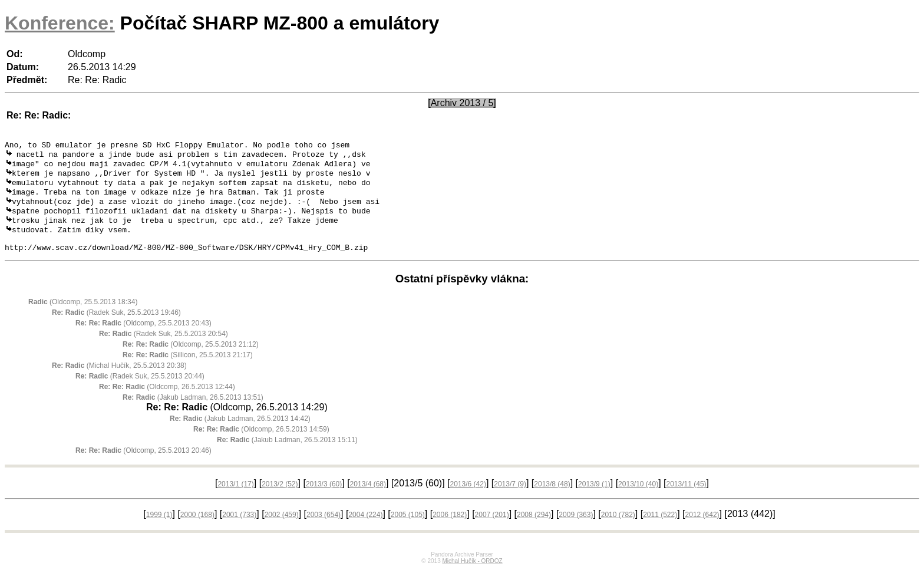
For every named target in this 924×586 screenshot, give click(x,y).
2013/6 (468, 500)
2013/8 (552, 500)
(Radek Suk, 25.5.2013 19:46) (116, 328)
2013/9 (594, 500)
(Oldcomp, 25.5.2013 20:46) (143, 466)
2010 (618, 531)
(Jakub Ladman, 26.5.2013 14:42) (240, 434)
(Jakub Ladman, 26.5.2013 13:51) (193, 413)
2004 (365, 531)
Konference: (60, 23)
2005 (408, 531)
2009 (576, 531)
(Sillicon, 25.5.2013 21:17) (188, 371)
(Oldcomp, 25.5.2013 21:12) (191, 360)
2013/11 (687, 500)
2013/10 (638, 500)
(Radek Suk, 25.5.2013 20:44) (140, 392)
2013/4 (368, 500)
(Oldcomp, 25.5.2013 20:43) (143, 339)
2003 (324, 531)
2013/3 (324, 500)
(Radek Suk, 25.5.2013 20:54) (164, 350)
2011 (660, 531)
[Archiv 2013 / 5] (462, 103)
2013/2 (280, 500)
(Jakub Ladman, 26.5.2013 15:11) (287, 456)
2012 (702, 531)
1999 (159, 531)
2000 (197, 531)
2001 (239, 531)
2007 (492, 531)
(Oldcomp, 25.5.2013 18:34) (83, 318)
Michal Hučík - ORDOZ (472, 577)
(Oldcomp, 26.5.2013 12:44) (167, 403)
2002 (282, 531)
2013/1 (235, 500)
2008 (534, 531)
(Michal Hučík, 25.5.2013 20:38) (119, 381)
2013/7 (510, 500)
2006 (450, 531)
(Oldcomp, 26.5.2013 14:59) (261, 445)
